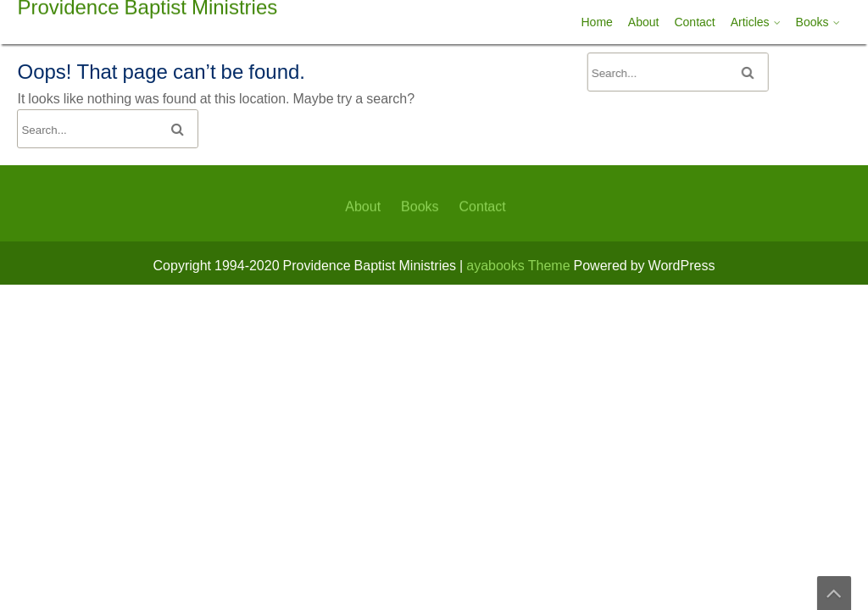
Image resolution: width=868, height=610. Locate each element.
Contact (694, 22)
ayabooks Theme (520, 265)
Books (812, 22)
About (644, 22)
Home (597, 22)
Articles (750, 22)
